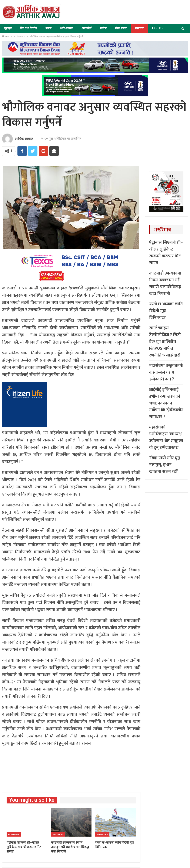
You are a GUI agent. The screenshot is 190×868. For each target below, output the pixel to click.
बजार (49, 28)
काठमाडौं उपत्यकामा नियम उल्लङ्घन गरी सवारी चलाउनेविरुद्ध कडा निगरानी (165, 283)
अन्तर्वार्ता (86, 28)
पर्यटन (103, 28)
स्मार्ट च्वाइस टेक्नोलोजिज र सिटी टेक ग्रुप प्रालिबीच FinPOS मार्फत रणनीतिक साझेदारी (165, 342)
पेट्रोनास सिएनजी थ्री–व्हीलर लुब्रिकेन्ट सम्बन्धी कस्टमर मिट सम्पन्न (166, 253)
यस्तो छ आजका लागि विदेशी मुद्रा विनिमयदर (166, 311)
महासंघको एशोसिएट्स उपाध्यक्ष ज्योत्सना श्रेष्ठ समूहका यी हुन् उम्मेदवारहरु (166, 437)
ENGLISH (158, 28)
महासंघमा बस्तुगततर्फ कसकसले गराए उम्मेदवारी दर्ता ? (166, 372)
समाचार (139, 28)
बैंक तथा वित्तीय (29, 28)
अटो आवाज (66, 28)
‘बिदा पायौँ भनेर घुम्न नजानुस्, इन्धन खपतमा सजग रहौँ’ (165, 465)
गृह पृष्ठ (8, 28)
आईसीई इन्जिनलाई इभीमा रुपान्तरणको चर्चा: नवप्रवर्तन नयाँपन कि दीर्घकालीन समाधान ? (166, 403)
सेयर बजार (121, 28)
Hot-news (14, 835)
